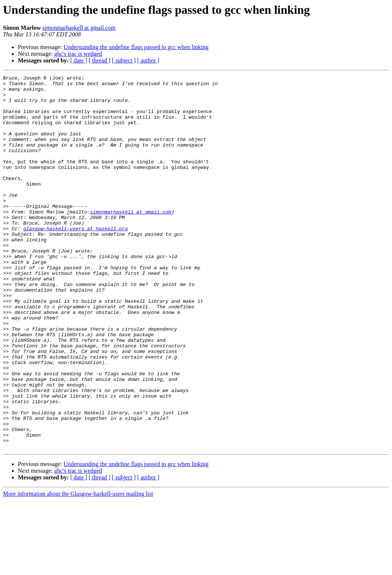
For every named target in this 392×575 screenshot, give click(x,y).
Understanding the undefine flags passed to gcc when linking (136, 47)
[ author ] (148, 60)
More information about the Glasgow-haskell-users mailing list (78, 568)
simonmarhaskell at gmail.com (79, 28)
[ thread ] (99, 60)
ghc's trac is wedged (78, 54)
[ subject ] (124, 60)
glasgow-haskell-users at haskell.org (76, 260)
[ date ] (79, 60)
